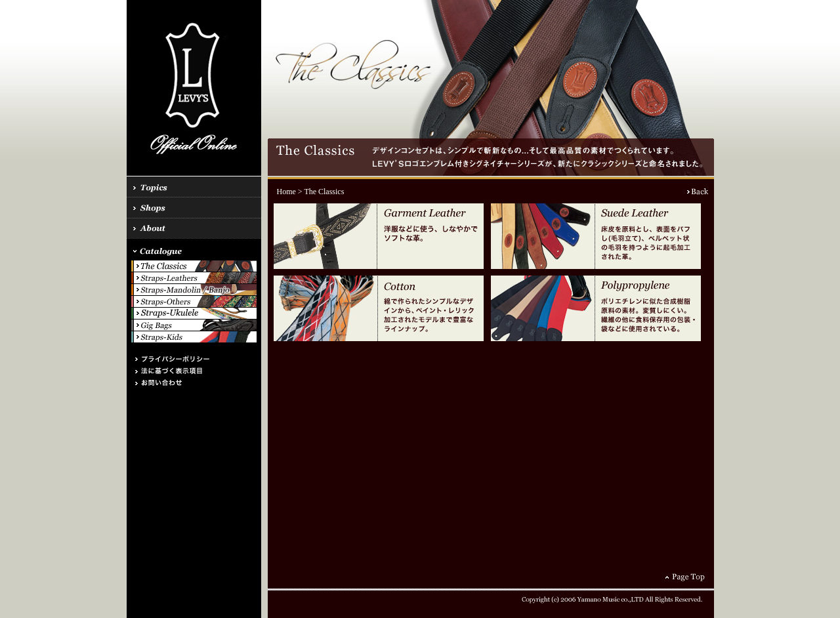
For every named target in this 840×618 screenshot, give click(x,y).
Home (286, 192)
